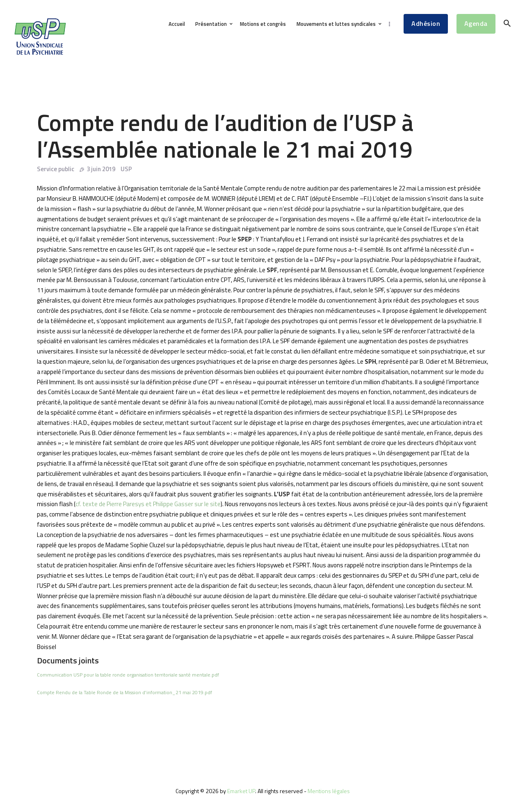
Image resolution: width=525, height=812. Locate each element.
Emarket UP (241, 791)
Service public (56, 169)
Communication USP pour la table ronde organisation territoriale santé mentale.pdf (128, 675)
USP (126, 169)
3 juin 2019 (101, 169)
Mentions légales (329, 791)
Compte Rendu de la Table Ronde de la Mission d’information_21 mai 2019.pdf (124, 692)
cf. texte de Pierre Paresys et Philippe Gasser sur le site (148, 504)
